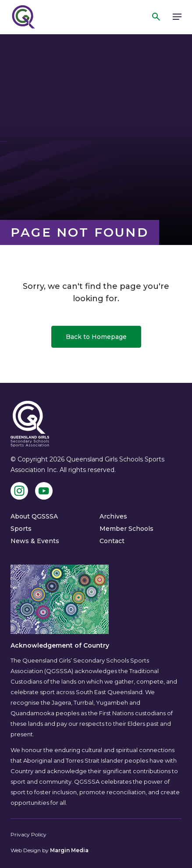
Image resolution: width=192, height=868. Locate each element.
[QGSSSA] (23, 17)
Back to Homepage (96, 337)
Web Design (26, 850)
